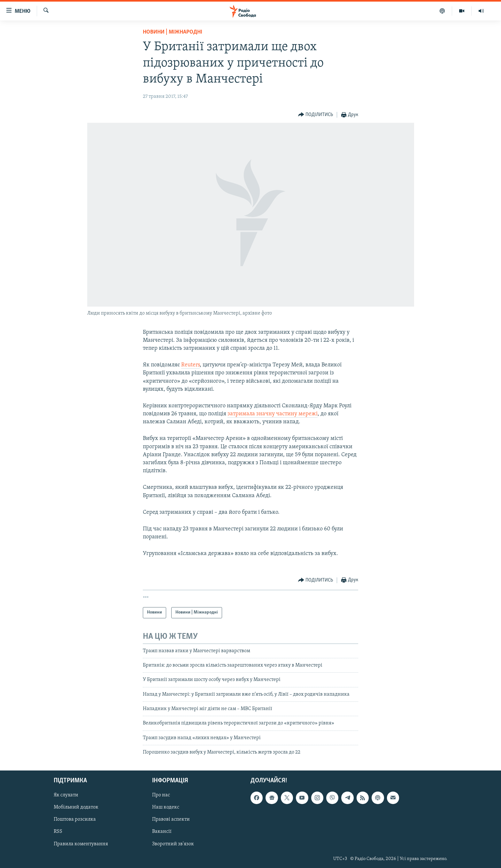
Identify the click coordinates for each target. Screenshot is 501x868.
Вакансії (162, 832)
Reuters (190, 365)
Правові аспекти (171, 819)
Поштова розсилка (75, 819)
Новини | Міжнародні (173, 32)
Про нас (161, 795)
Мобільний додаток (76, 807)
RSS (58, 832)
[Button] (316, 115)
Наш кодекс (166, 807)
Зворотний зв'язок (173, 844)
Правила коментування (81, 844)
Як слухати (66, 795)
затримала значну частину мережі (273, 414)
